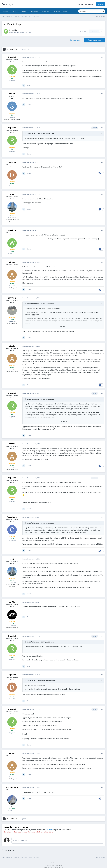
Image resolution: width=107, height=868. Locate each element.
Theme (54, 863)
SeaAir (12, 94)
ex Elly (12, 602)
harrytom (12, 298)
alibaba (12, 262)
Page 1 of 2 (25, 49)
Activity (15, 11)
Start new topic (75, 40)
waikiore (12, 230)
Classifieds (46, 11)
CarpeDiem (12, 517)
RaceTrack (35, 11)
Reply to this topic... (21, 840)
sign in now (49, 830)
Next (12, 49)
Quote (29, 85)
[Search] (90, 11)
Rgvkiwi (14, 30)
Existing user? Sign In (86, 4)
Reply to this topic (95, 40)
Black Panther (12, 787)
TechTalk (28, 32)
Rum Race (56, 11)
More (66, 11)
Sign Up (101, 4)
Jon (12, 194)
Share (83, 31)
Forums (6, 11)
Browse (25, 11)
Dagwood (12, 162)
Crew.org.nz (8, 4)
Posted (31, 57)
